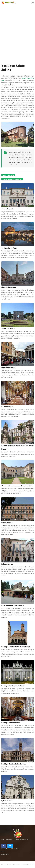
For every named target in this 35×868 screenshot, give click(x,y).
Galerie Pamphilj (8, 407)
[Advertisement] (15, 35)
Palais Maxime (7, 523)
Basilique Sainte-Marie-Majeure (14, 764)
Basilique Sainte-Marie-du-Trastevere (16, 647)
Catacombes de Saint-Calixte (13, 605)
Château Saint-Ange (9, 248)
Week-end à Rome (8, 175)
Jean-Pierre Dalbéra (28, 443)
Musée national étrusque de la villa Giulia (17, 486)
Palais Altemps (7, 564)
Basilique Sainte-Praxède (11, 723)
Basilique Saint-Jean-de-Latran (13, 686)
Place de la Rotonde (9, 368)
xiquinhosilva (29, 798)
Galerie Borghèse (8, 209)
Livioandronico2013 (27, 683)
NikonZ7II (29, 762)
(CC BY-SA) (32, 146)
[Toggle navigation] (33, 3)
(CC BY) (32, 404)
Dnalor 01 (29, 146)
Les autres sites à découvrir (12, 179)
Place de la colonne (9, 287)
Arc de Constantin (8, 329)
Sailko (30, 404)
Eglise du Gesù (7, 801)
